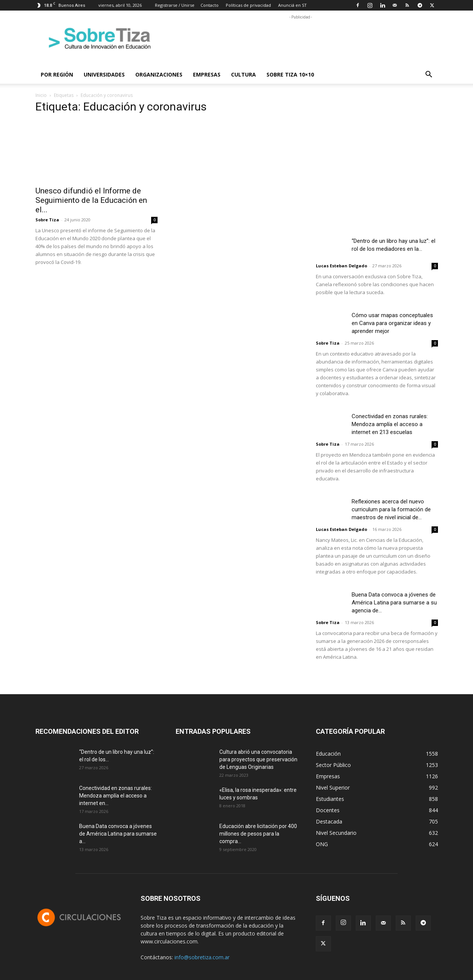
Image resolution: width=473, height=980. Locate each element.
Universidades (104, 74)
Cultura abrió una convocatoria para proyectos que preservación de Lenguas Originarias (258, 759)
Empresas (207, 74)
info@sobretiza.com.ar (202, 957)
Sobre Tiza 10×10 (290, 74)
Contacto (210, 5)
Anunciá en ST (292, 5)
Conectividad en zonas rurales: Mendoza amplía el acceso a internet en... (116, 796)
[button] (429, 75)
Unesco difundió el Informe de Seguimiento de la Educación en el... (91, 200)
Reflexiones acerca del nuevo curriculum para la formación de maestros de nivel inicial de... (391, 509)
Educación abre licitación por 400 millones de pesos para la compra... (258, 834)
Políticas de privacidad (248, 5)
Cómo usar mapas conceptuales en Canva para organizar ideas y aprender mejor (392, 323)
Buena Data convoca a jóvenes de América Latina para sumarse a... (118, 834)
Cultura (243, 74)
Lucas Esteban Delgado (341, 266)
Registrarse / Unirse (175, 5)
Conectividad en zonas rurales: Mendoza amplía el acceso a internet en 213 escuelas (390, 424)
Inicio (41, 95)
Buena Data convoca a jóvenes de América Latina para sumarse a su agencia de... (394, 603)
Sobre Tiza (47, 220)
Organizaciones (159, 74)
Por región (57, 74)
